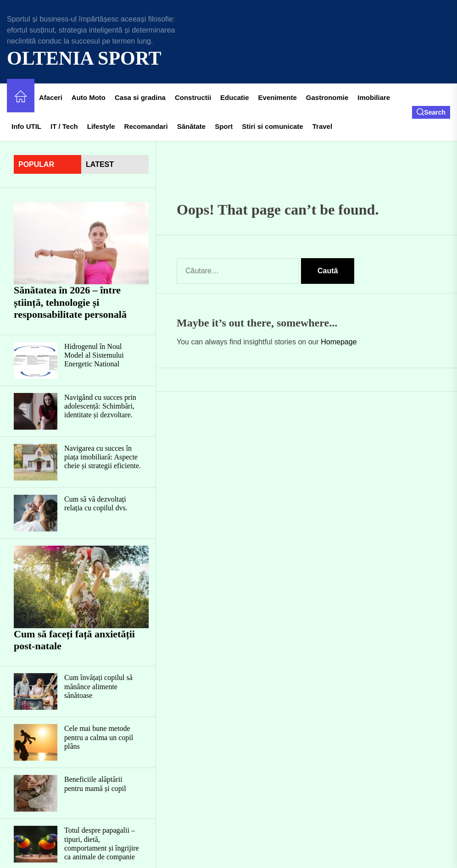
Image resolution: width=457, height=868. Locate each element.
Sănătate (192, 126)
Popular (36, 164)
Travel (322, 126)
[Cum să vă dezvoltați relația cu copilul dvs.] (36, 513)
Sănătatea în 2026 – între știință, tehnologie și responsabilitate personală (70, 302)
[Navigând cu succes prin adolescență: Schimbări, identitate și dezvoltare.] (36, 411)
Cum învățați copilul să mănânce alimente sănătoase (98, 686)
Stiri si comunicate (272, 126)
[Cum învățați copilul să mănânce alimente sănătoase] (36, 691)
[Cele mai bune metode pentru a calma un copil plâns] (36, 742)
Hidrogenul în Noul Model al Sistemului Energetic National (94, 355)
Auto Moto (89, 97)
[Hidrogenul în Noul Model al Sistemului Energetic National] (36, 360)
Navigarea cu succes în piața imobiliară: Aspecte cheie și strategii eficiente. (103, 457)
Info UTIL (26, 126)
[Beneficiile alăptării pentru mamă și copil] (36, 793)
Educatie (235, 97)
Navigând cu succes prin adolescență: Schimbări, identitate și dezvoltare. (100, 406)
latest (100, 164)
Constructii (193, 97)
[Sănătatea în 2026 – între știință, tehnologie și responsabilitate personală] (81, 243)
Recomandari (146, 126)
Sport (224, 126)
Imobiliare (374, 97)
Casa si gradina (140, 97)
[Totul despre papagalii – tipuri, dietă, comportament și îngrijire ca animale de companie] (36, 844)
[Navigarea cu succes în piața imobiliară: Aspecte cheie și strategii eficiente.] (36, 462)
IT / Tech (64, 126)
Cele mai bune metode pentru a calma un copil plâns (99, 737)
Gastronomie (327, 97)
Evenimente (278, 97)
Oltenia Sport (84, 58)
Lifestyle (101, 126)
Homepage (339, 342)
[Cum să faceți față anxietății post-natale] (81, 587)
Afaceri (51, 97)
